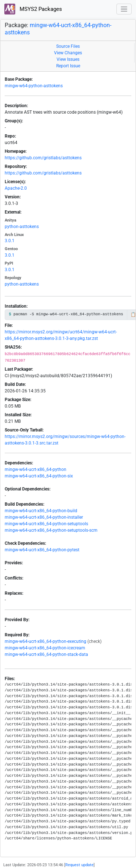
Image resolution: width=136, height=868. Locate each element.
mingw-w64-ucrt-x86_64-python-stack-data (46, 654)
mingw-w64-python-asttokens (34, 86)
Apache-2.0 (16, 188)
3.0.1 (10, 241)
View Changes (68, 53)
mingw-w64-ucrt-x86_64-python (36, 469)
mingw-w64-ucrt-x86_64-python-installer (44, 517)
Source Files (68, 46)
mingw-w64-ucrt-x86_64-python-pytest (42, 550)
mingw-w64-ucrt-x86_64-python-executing (46, 641)
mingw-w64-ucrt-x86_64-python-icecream (45, 648)
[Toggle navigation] (124, 9)
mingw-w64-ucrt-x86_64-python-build (41, 511)
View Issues (68, 59)
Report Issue (68, 66)
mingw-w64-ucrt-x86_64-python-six (39, 476)
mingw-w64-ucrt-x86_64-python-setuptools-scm (51, 530)
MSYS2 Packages (33, 9)
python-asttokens (22, 227)
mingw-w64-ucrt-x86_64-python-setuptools (46, 524)
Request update (79, 865)
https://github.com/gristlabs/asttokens (43, 158)
